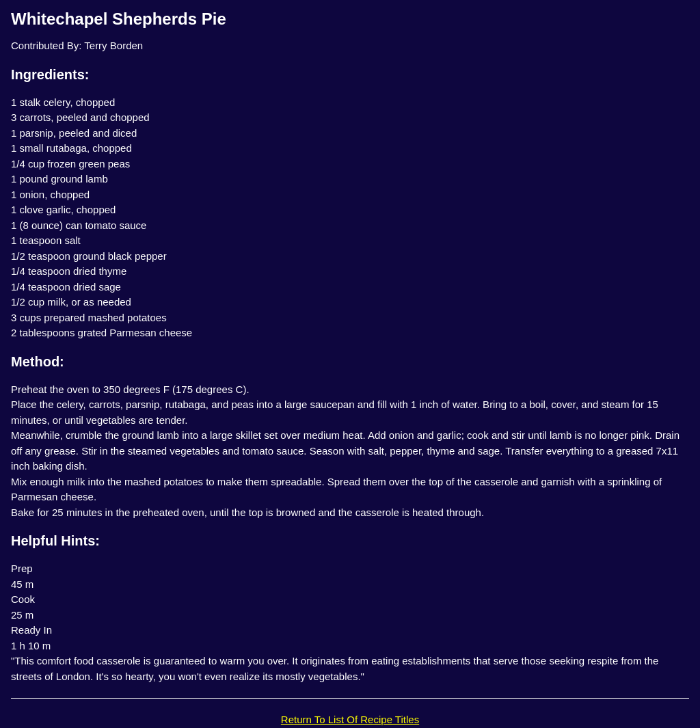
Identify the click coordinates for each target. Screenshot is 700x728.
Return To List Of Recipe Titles (350, 719)
